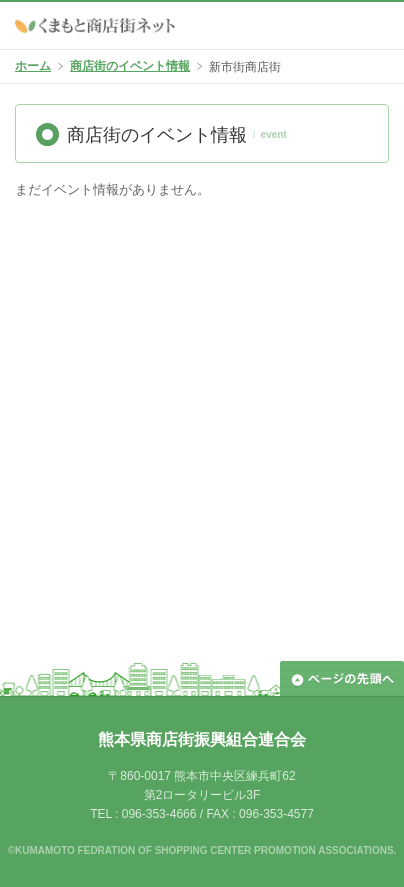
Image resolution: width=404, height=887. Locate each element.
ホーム (33, 66)
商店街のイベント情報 (130, 66)
